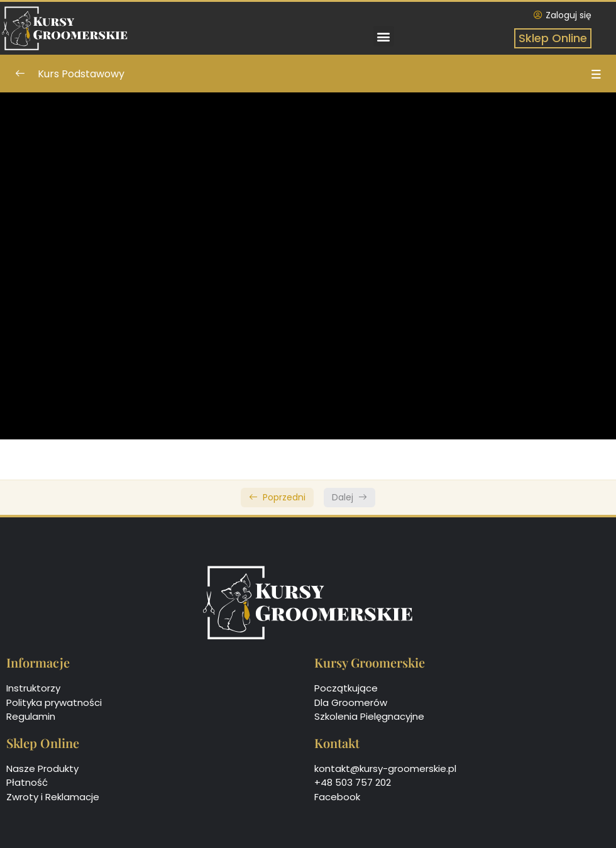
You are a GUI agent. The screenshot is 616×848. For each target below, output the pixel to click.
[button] (384, 36)
